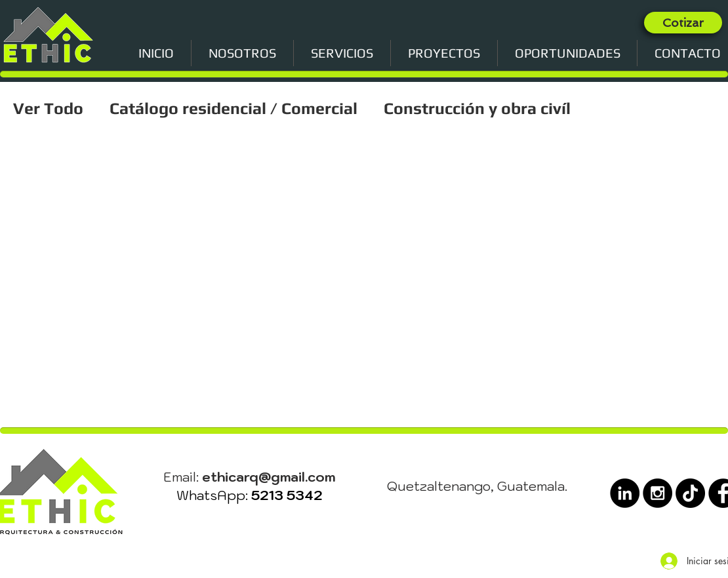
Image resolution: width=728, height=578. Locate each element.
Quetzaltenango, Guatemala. (477, 486)
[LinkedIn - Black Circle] (625, 493)
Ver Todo (48, 108)
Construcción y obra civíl (477, 108)
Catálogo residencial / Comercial (233, 108)
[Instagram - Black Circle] (657, 493)
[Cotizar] (683, 23)
